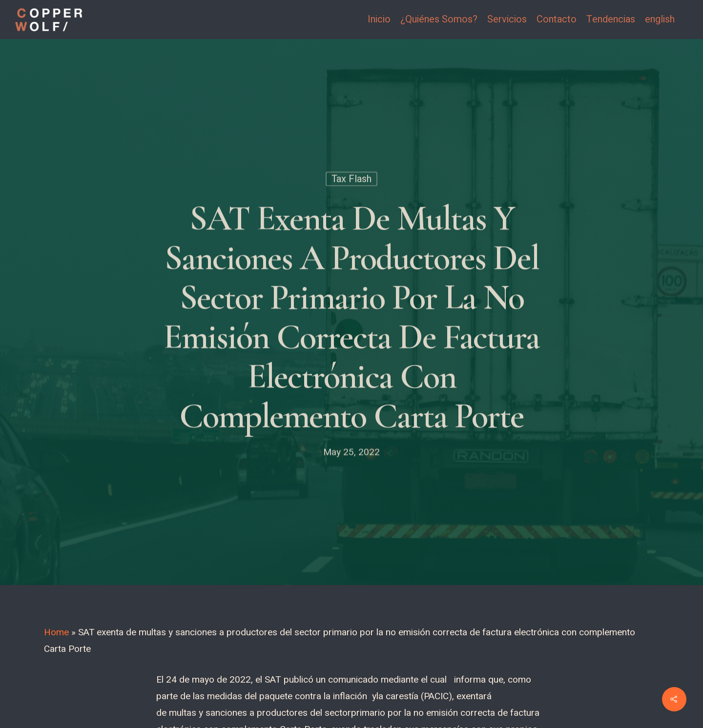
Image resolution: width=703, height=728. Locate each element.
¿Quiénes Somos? (439, 20)
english (660, 20)
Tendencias (611, 20)
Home (56, 632)
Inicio (379, 20)
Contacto (557, 20)
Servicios (507, 20)
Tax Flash (351, 180)
